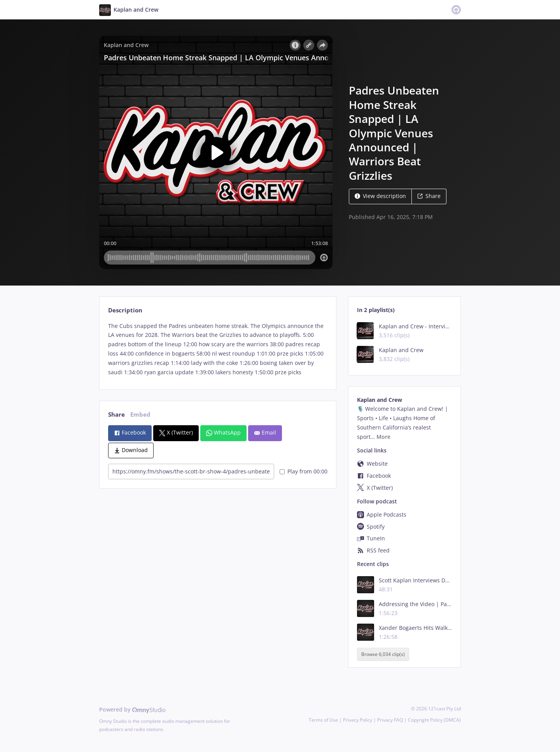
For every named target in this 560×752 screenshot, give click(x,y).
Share (429, 196)
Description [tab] (125, 310)
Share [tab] (116, 415)
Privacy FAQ (390, 720)
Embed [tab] (140, 415)
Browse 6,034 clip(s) (383, 654)
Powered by (132, 709)
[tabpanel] (218, 349)
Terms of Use (323, 720)
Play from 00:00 (304, 471)
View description (380, 196)
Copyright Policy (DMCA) (434, 720)
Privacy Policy (358, 720)
